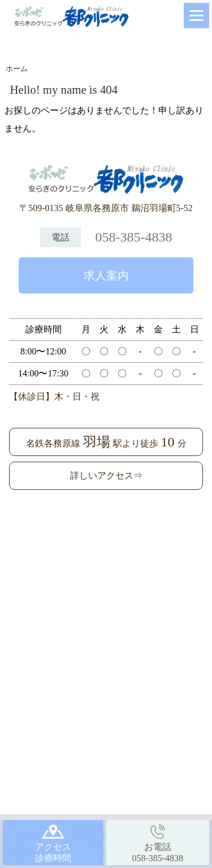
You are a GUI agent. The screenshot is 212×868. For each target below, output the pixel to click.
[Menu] (196, 16)
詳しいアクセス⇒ (106, 475)
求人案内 (106, 275)
